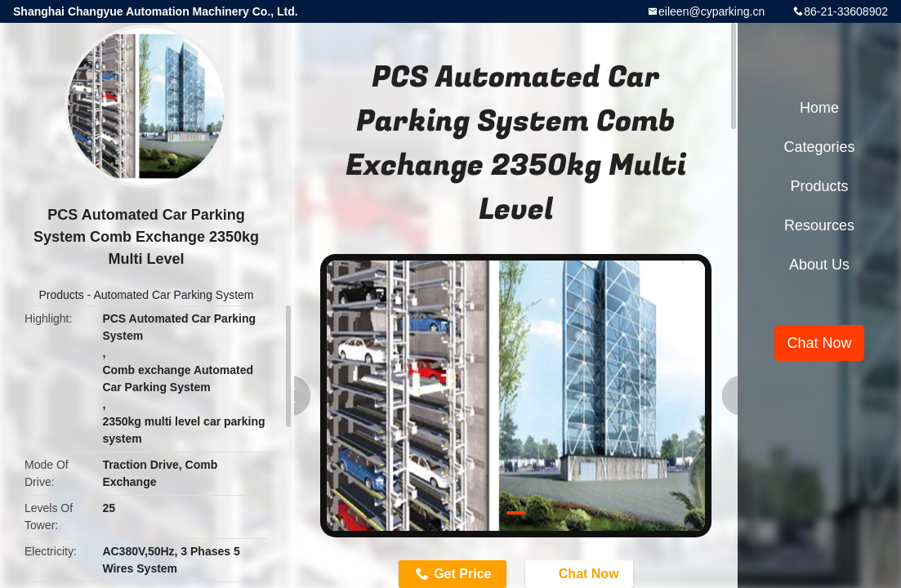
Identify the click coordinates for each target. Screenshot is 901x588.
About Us (819, 265)
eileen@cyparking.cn (711, 11)
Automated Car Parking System (173, 295)
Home (819, 108)
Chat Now (819, 343)
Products (61, 295)
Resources (819, 225)
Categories (819, 147)
